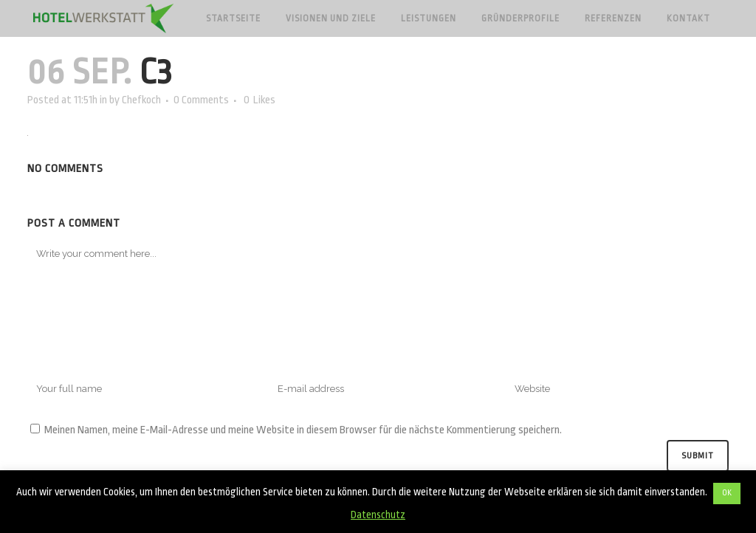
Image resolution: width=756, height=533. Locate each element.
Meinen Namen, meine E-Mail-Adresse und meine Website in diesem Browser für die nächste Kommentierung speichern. (303, 430)
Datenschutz (378, 515)
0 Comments (201, 100)
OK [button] (727, 493)
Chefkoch (141, 100)
